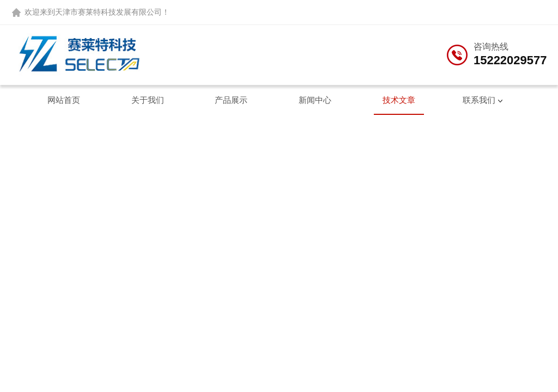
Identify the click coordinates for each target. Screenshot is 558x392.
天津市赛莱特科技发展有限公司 (108, 12)
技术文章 (399, 100)
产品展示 (231, 100)
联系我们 (479, 100)
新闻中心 (315, 100)
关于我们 (148, 100)
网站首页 (64, 100)
